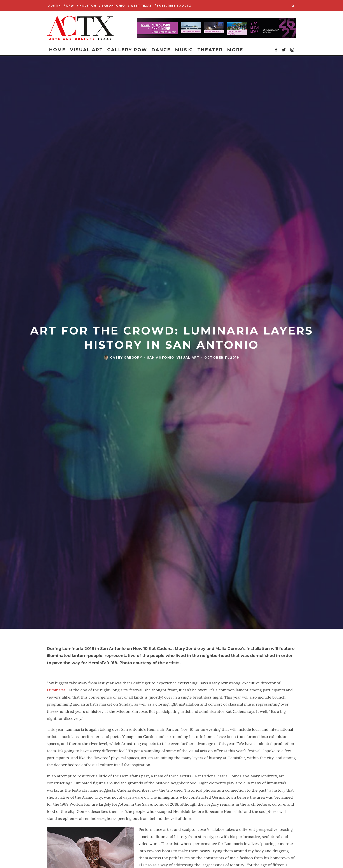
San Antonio (161, 357)
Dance (161, 50)
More (235, 50)
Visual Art (86, 50)
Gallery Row (127, 50)
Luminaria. (57, 690)
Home (57, 50)
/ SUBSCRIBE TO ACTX (173, 6)
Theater (210, 50)
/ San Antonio (112, 6)
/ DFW (69, 6)
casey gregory (126, 357)
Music (184, 50)
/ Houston (87, 6)
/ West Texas (140, 6)
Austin (55, 6)
